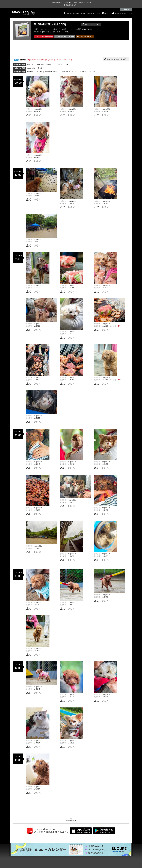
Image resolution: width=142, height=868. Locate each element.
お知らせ (118, 13)
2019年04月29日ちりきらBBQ (50, 24)
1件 (119, 326)
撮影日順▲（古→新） (35, 72)
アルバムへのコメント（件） (116, 59)
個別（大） (51, 65)
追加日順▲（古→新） (70, 72)
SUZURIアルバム (23, 13)
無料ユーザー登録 (73, 13)
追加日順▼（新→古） (88, 72)
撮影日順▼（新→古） (52, 72)
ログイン (107, 13)
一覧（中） (41, 65)
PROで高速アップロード (91, 13)
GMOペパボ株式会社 (128, 14)
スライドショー (63, 65)
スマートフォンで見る (91, 24)
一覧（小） (31, 65)
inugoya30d (31, 68)
